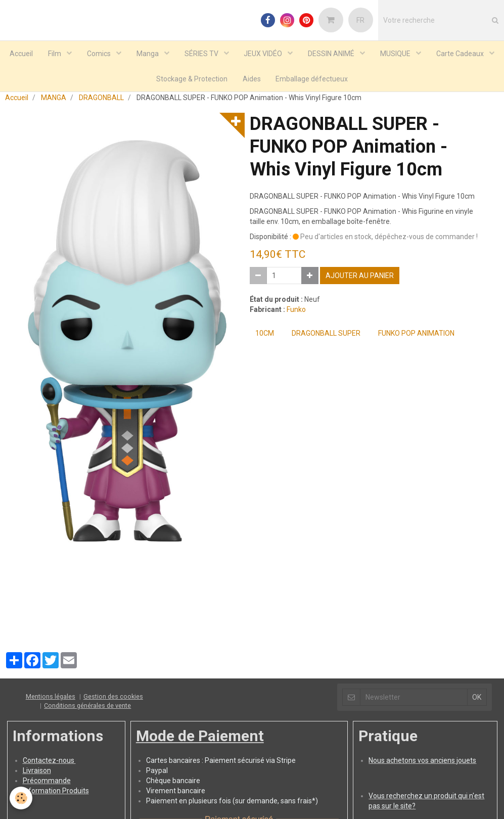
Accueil (21, 54)
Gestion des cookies (113, 701)
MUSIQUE (397, 54)
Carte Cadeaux (461, 54)
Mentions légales (51, 701)
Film (55, 54)
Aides (252, 79)
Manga (148, 54)
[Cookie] (21, 798)
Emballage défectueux (312, 79)
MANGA (54, 102)
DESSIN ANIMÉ (332, 54)
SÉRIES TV (202, 54)
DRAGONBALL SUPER (326, 338)
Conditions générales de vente (87, 710)
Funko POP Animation (416, 338)
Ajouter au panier (360, 280)
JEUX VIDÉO (264, 54)
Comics (100, 54)
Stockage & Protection (192, 79)
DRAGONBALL (101, 102)
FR (360, 20)
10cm (265, 338)
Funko (296, 314)
